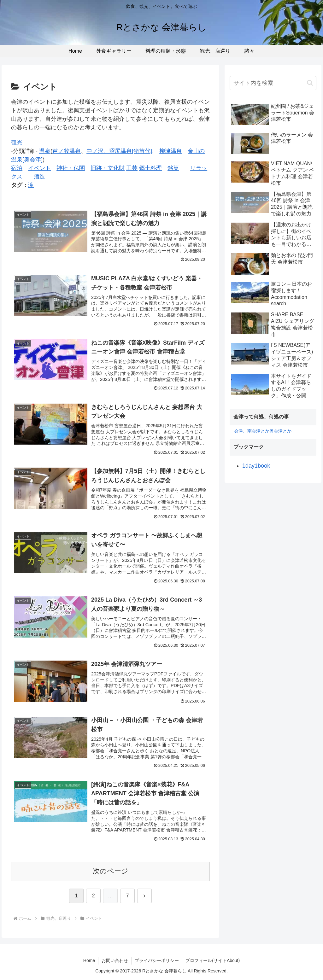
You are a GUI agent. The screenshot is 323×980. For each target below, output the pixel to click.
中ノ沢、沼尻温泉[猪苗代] (119, 151)
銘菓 (173, 168)
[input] (273, 83)
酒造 (39, 177)
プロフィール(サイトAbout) (213, 960)
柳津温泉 (171, 151)
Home (89, 960)
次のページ (111, 871)
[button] (310, 83)
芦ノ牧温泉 (67, 151)
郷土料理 (150, 168)
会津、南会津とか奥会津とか (263, 431)
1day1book (256, 466)
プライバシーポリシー (157, 960)
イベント (39, 168)
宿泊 (17, 168)
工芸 (132, 168)
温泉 (45, 151)
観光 (17, 143)
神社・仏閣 (71, 168)
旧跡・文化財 (108, 168)
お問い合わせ (115, 960)
